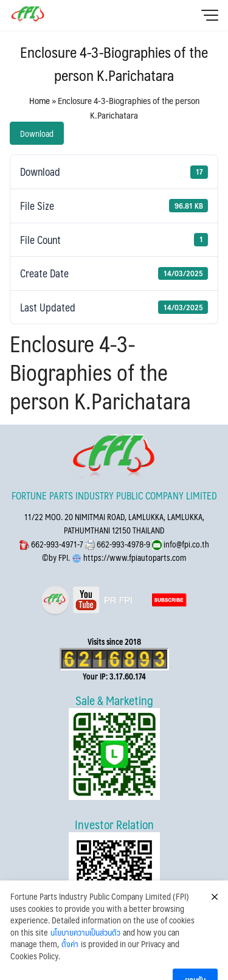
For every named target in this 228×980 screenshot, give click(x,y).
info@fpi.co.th (185, 544)
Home (40, 100)
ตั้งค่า (70, 967)
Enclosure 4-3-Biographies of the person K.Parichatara (114, 63)
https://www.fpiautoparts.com (134, 558)
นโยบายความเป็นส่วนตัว (85, 955)
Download (37, 133)
